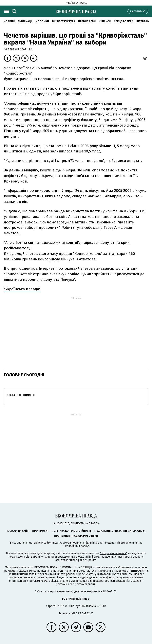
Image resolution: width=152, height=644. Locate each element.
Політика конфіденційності (71, 531)
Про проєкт (40, 531)
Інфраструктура (64, 21)
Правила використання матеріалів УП (120, 531)
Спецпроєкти (123, 21)
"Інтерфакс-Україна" (113, 553)
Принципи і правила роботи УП (76, 536)
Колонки (42, 21)
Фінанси (105, 21)
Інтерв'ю (143, 21)
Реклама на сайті (17, 531)
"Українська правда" (22, 289)
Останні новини (21, 395)
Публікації (25, 21)
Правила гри (87, 21)
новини (9, 21)
